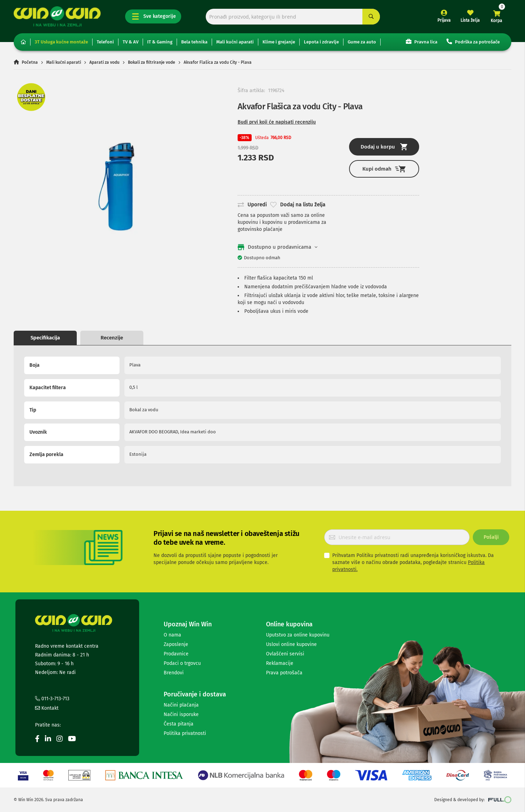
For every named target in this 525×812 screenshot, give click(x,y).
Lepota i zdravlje (321, 42)
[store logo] (57, 16)
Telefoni (105, 42)
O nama (172, 635)
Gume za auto (362, 42)
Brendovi (174, 673)
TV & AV (131, 42)
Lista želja (470, 20)
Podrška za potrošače (473, 42)
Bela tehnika (194, 42)
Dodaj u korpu (384, 147)
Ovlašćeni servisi (285, 654)
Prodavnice (176, 654)
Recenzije (112, 338)
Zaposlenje (176, 644)
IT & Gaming (160, 42)
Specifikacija (45, 338)
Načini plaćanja (181, 705)
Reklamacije (280, 663)
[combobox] (293, 17)
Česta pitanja (179, 724)
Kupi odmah (384, 169)
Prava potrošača (284, 673)
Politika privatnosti (185, 733)
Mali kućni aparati (235, 42)
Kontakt (47, 708)
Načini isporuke (181, 714)
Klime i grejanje (279, 42)
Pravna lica (422, 42)
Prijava (444, 20)
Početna (30, 62)
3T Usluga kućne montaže (61, 42)
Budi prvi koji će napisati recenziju (277, 122)
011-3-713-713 (52, 699)
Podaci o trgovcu (182, 663)
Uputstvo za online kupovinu (298, 635)
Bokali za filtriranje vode (152, 62)
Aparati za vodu (104, 62)
